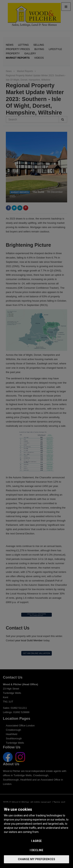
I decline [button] (37, 850)
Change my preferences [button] (37, 859)
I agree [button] (36, 841)
